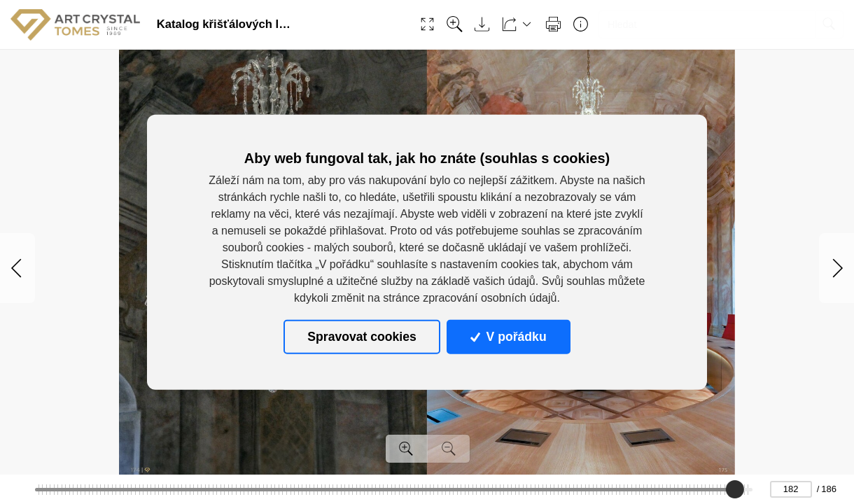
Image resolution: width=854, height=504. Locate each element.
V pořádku (508, 337)
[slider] (736, 489)
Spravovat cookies (362, 337)
